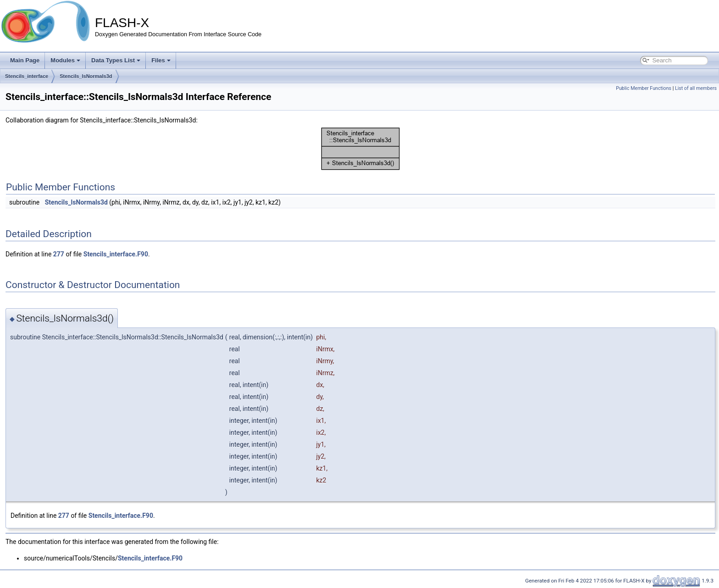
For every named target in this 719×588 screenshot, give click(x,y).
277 (59, 254)
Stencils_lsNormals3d (86, 76)
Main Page (25, 60)
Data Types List (116, 60)
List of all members (696, 88)
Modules (65, 60)
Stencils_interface (27, 76)
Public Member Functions (644, 88)
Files (161, 60)
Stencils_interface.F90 (116, 254)
